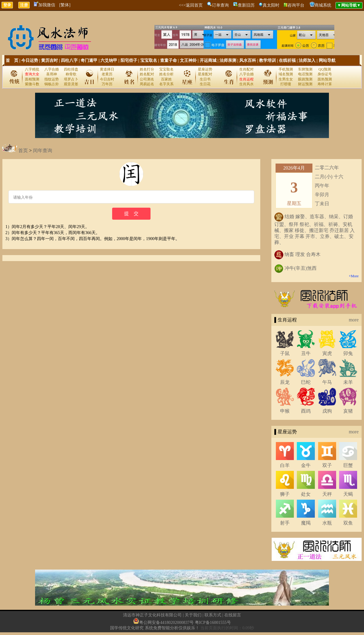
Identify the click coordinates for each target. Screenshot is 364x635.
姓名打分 (147, 69)
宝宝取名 (149, 60)
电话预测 (305, 74)
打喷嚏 (286, 84)
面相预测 (32, 79)
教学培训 (267, 60)
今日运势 (30, 60)
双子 (327, 465)
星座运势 (205, 69)
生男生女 (286, 79)
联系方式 (213, 615)
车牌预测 (305, 69)
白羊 (285, 465)
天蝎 (348, 494)
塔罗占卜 (71, 79)
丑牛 (306, 353)
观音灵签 (71, 84)
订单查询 (220, 5)
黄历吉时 (49, 60)
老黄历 (107, 74)
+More (354, 276)
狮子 (285, 494)
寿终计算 (325, 84)
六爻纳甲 (109, 60)
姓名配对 (147, 74)
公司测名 (147, 79)
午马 (327, 382)
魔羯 (306, 523)
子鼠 (285, 353)
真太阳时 (271, 5)
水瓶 (327, 523)
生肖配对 (246, 69)
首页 (23, 150)
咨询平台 (296, 5)
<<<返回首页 (191, 5)
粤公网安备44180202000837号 (166, 623)
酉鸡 (306, 411)
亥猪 (348, 411)
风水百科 (248, 60)
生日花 (205, 84)
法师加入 (307, 60)
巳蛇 (306, 382)
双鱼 (348, 523)
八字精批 (32, 69)
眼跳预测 (305, 79)
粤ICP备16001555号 (213, 623)
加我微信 (45, 5)
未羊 (348, 382)
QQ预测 (325, 69)
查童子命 (169, 60)
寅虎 (327, 353)
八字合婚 (52, 69)
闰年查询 (43, 150)
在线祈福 (287, 60)
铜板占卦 (52, 84)
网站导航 (327, 60)
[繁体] (65, 5)
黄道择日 (107, 69)
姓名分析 (166, 74)
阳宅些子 (129, 60)
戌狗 (327, 411)
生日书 (205, 79)
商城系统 (323, 5)
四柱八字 (69, 60)
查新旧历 (246, 5)
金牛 (306, 465)
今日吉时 (107, 79)
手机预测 (286, 69)
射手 (285, 523)
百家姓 (166, 79)
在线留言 (233, 615)
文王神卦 (188, 60)
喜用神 (52, 74)
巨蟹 (348, 465)
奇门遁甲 (89, 60)
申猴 (285, 411)
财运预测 (305, 84)
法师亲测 (228, 60)
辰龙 (285, 382)
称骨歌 (71, 74)
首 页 (12, 60)
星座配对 (205, 74)
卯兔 (348, 353)
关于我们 (193, 615)
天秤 (327, 494)
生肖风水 (246, 84)
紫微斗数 (32, 84)
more (354, 320)
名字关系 (166, 84)
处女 (306, 494)
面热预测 (325, 79)
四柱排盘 (71, 69)
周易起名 (147, 84)
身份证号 (325, 74)
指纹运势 (52, 79)
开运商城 (208, 60)
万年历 (107, 84)
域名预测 (286, 74)
